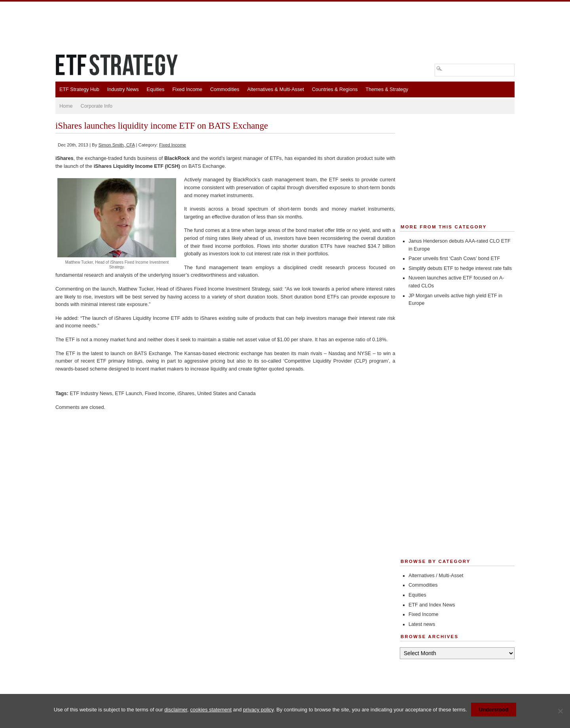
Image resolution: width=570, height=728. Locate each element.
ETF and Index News (432, 605)
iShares (186, 393)
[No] (560, 711)
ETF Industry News (91, 393)
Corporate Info (97, 106)
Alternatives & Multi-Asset (275, 89)
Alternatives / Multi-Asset (436, 576)
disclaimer (176, 710)
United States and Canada (226, 393)
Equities (156, 89)
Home (66, 106)
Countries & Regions (335, 89)
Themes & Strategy (387, 89)
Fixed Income (187, 89)
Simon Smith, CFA (116, 145)
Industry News (123, 89)
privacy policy (258, 710)
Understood (494, 710)
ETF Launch (128, 393)
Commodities (225, 89)
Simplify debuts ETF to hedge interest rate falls (460, 268)
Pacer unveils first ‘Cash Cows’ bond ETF (454, 259)
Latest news (422, 624)
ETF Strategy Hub (79, 89)
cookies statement (211, 710)
